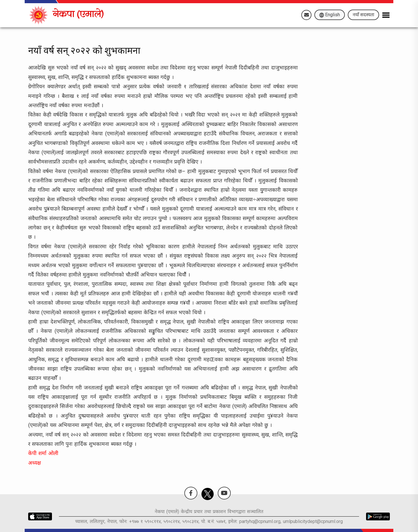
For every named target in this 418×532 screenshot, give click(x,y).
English (330, 15)
